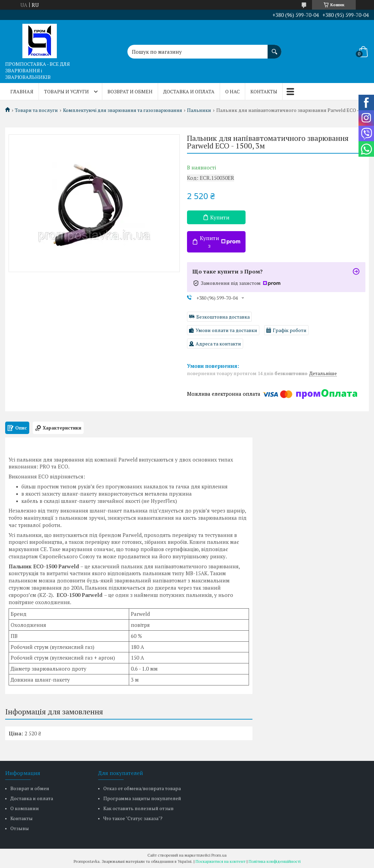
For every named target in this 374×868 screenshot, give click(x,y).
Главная (22, 91)
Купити (220, 217)
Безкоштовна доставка (223, 317)
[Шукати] (274, 48)
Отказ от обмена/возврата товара (142, 788)
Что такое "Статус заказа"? (133, 818)
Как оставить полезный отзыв (138, 808)
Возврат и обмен (130, 91)
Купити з (220, 242)
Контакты (264, 91)
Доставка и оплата (189, 91)
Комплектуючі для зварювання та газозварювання (123, 110)
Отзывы (20, 828)
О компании (25, 808)
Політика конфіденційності (275, 861)
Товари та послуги (36, 110)
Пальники (199, 110)
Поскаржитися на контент (221, 861)
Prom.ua (219, 855)
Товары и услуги (66, 91)
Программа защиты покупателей (142, 798)
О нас (232, 91)
